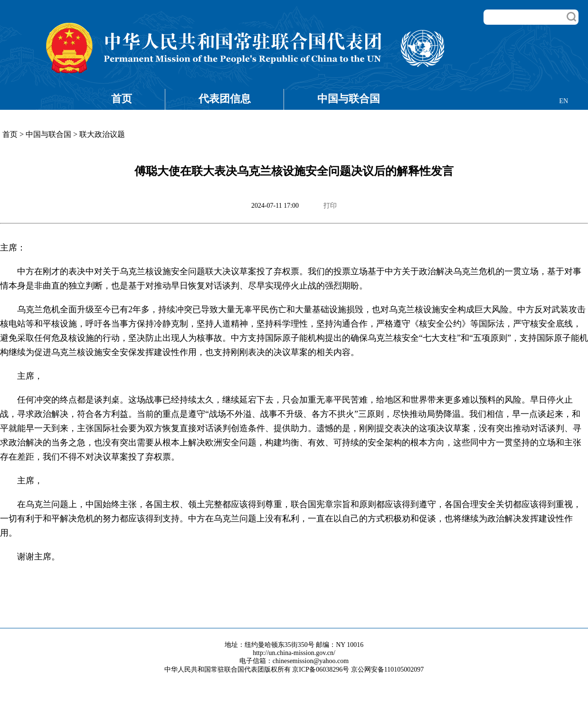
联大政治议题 (102, 134)
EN (564, 101)
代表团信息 (225, 99)
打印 (330, 206)
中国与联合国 (349, 99)
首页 (122, 99)
